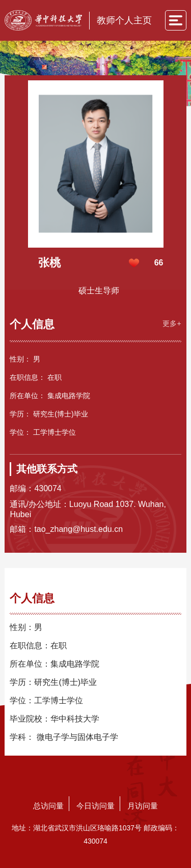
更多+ (172, 323)
